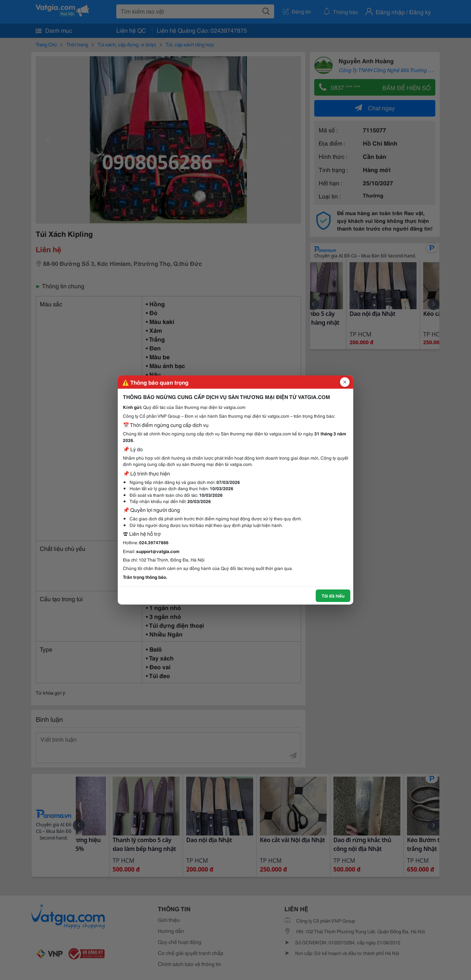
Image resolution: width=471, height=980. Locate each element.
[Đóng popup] (345, 382)
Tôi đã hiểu (333, 596)
